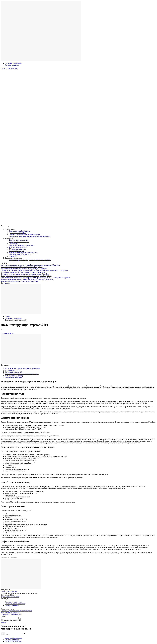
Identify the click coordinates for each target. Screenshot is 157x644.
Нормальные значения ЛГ (14, 372)
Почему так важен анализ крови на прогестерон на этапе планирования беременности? (30, 270)
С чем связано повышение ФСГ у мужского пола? (18, 267)
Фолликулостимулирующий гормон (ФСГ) (23, 253)
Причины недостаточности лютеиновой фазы (24, 235)
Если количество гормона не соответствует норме (22, 374)
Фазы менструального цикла (19, 240)
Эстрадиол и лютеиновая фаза (19, 242)
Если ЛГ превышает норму (14, 376)
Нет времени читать (8, 333)
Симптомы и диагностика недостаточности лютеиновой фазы (30, 260)
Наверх (3, 622)
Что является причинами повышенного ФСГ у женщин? (20, 269)
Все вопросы (5, 283)
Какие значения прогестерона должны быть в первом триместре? (23, 279)
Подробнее (57, 265)
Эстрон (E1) (13, 256)
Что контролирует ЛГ (12, 370)
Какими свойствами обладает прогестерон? (16, 281)
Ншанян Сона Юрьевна (9, 591)
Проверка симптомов (12, 65)
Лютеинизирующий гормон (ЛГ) (20, 254)
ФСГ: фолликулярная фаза (18, 247)
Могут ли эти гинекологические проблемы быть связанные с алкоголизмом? (27, 265)
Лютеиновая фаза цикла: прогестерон (22, 245)
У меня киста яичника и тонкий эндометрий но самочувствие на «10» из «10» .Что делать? (32, 278)
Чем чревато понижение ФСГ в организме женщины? (19, 272)
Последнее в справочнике (14, 63)
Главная (8, 316)
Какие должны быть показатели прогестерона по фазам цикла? (22, 276)
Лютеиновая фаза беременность (20, 231)
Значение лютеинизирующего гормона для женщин (22, 368)
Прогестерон (13, 244)
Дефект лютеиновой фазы (18, 233)
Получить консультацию (9, 68)
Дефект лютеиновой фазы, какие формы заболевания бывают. (30, 236)
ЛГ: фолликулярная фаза (17, 249)
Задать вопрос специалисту (10, 597)
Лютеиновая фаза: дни (16, 251)
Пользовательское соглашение (15, 604)
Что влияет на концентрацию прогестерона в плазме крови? (21, 274)
